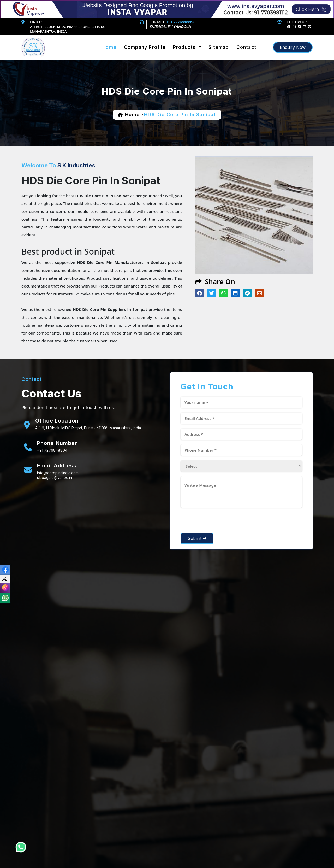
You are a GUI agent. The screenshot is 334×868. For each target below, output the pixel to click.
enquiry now (293, 47)
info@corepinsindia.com (58, 473)
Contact (246, 47)
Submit (197, 538)
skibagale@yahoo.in (170, 27)
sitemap (219, 47)
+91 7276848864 (180, 22)
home (132, 115)
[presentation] (220, 523)
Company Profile (145, 47)
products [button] (185, 47)
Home (109, 47)
